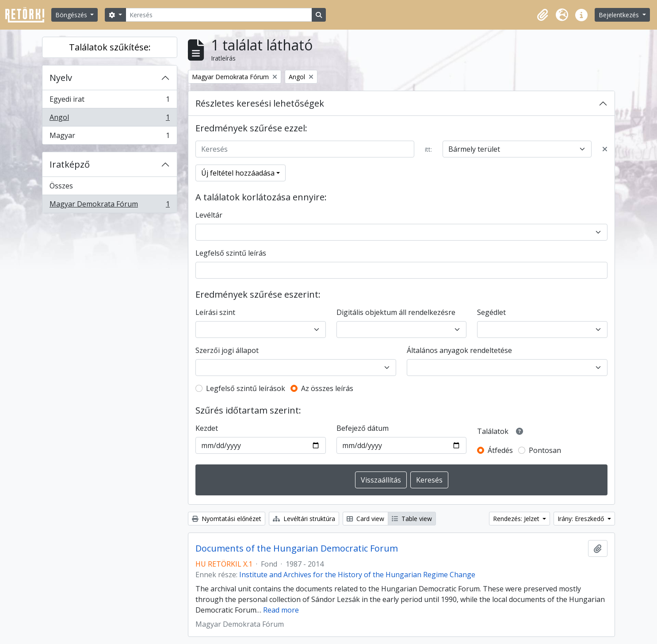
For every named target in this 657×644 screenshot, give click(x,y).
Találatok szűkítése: (110, 47)
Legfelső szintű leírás (231, 253)
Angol (109, 119)
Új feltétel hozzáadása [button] (238, 173)
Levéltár (209, 215)
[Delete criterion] (605, 149)
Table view (412, 519)
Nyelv (61, 78)
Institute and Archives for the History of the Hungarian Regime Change (357, 575)
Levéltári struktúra (304, 519)
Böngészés (72, 15)
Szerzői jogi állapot (227, 350)
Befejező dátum (363, 428)
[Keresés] (219, 15)
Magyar (109, 137)
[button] (542, 15)
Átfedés (500, 450)
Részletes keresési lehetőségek (260, 103)
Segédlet (491, 312)
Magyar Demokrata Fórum (109, 206)
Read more (281, 610)
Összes (61, 186)
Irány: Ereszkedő (582, 519)
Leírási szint (215, 312)
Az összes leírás (327, 388)
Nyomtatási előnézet (227, 519)
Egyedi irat (109, 101)
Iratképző (70, 164)
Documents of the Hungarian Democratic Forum (297, 548)
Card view (365, 519)
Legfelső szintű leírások (246, 388)
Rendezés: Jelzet (517, 519)
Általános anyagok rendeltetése (459, 350)
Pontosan (545, 450)
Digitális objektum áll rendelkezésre (396, 312)
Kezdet (207, 428)
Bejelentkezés (620, 15)
